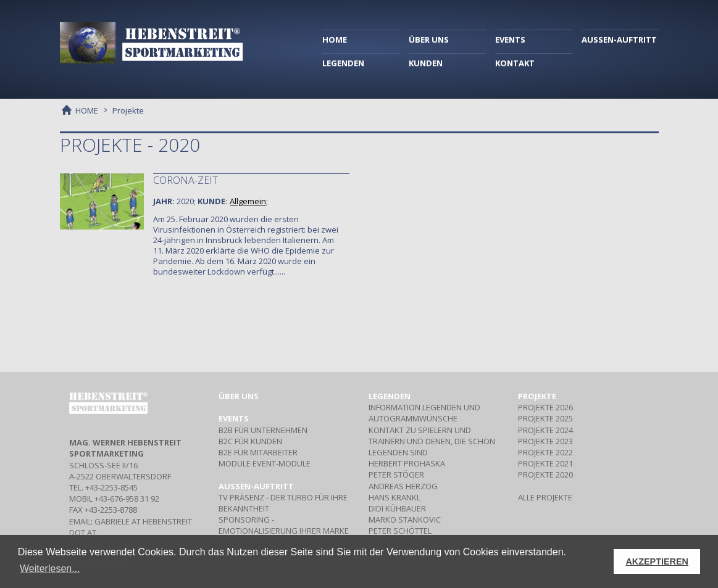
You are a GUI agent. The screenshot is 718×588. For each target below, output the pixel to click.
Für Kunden (250, 441)
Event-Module (265, 463)
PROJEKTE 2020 (545, 474)
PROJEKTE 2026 (545, 407)
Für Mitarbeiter (258, 452)
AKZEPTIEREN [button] (657, 561)
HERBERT (407, 463)
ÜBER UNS (429, 39)
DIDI (397, 508)
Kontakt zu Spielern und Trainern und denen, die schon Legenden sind (432, 441)
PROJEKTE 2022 (545, 452)
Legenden (390, 396)
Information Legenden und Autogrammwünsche (424, 413)
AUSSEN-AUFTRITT (619, 39)
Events (234, 418)
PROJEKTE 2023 (545, 441)
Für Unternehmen (263, 430)
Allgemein (248, 201)
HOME (335, 39)
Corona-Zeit (186, 180)
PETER (396, 474)
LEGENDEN (343, 63)
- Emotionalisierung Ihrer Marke (284, 525)
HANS (394, 497)
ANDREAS (403, 486)
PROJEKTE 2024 (545, 430)
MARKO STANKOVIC (405, 520)
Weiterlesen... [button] (50, 569)
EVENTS (510, 39)
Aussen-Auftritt (256, 486)
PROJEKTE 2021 (545, 463)
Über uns (239, 396)
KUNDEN (426, 63)
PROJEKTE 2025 (545, 418)
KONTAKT (515, 63)
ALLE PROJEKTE (545, 497)
